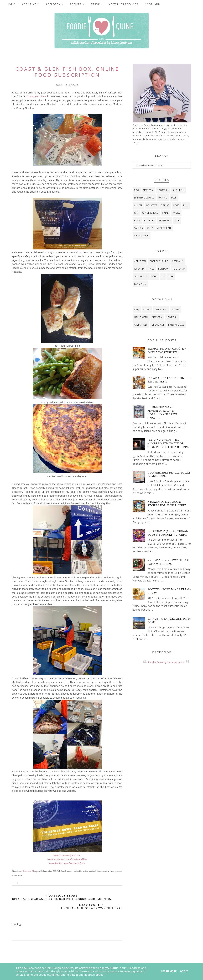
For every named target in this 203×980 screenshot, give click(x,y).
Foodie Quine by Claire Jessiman (166, 662)
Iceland (139, 269)
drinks (165, 205)
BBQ (137, 190)
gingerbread (150, 213)
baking (163, 198)
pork (137, 220)
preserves (165, 220)
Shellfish (178, 190)
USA (171, 276)
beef (174, 198)
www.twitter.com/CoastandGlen (67, 863)
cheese (138, 205)
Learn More (169, 971)
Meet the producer (123, 4)
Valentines (141, 325)
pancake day (176, 325)
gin (136, 213)
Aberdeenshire (159, 261)
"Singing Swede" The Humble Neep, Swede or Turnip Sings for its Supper (169, 443)
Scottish (163, 190)
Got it (184, 971)
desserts (152, 205)
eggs (176, 205)
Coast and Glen (37, 96)
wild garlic (142, 236)
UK (163, 276)
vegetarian (164, 228)
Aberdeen (54, 4)
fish (186, 205)
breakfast (158, 325)
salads (138, 228)
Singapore (141, 276)
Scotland (153, 4)
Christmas (161, 310)
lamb (166, 213)
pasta (176, 213)
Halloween (141, 317)
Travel (96, 4)
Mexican (148, 190)
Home (11, 4)
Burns (147, 310)
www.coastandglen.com (67, 855)
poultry (149, 220)
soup (150, 228)
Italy (151, 269)
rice (177, 220)
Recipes (77, 4)
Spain (154, 276)
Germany (178, 261)
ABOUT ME (30, 4)
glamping (140, 284)
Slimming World (144, 198)
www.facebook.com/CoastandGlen (67, 859)
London (163, 269)
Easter (176, 310)
